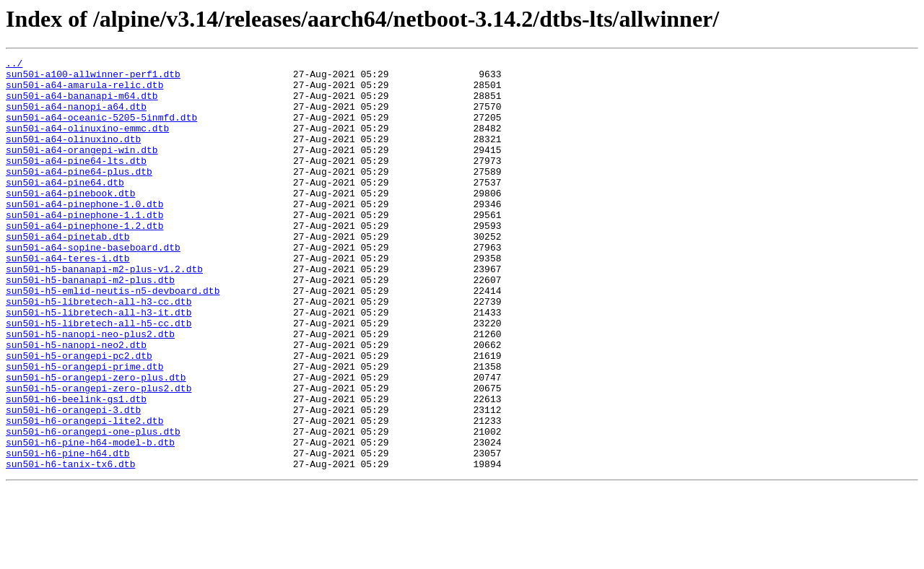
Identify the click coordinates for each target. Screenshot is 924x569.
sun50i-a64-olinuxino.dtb (73, 156)
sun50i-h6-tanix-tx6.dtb (70, 546)
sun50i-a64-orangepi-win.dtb (82, 169)
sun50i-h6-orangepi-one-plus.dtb (93, 507)
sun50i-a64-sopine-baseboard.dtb (93, 286)
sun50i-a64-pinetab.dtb (68, 273)
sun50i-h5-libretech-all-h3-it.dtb (99, 364)
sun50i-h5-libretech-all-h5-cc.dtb (99, 377)
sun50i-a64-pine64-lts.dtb (76, 182)
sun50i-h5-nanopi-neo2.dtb (76, 403)
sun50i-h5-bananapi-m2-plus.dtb (90, 325)
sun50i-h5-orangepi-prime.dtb (84, 429)
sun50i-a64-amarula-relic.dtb (84, 91)
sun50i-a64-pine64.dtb (65, 208)
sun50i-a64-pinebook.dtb (70, 221)
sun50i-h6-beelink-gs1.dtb (76, 468)
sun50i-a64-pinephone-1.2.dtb (84, 260)
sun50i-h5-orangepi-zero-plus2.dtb (99, 455)
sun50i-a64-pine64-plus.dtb (79, 195)
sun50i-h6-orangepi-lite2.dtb (84, 494)
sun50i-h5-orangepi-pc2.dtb (79, 416)
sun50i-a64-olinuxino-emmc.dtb (87, 143)
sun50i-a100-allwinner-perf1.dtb (93, 78)
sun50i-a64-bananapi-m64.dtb (82, 104)
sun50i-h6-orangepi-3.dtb (73, 481)
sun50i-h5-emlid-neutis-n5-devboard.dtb (113, 338)
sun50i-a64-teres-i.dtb (68, 299)
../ (14, 65)
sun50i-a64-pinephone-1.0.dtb (84, 234)
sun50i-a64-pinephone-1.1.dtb (84, 247)
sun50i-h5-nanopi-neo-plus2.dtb (90, 390)
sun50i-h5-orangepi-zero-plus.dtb (96, 442)
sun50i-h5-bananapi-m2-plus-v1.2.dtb (104, 312)
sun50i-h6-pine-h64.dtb (68, 533)
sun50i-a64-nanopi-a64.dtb (76, 117)
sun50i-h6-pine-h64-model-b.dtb (90, 520)
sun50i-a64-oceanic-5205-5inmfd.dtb (101, 130)
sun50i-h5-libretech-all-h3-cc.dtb (99, 351)
